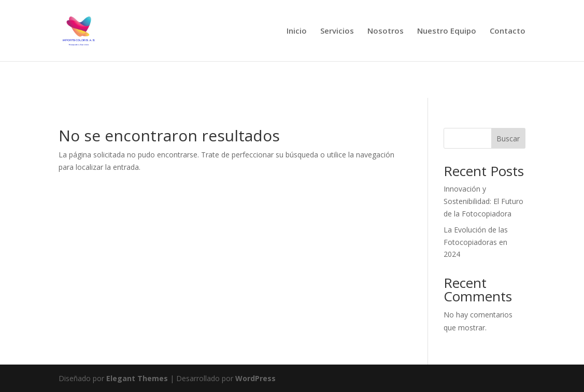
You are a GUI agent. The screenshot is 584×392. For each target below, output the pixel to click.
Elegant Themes (137, 378)
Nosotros (386, 31)
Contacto (508, 31)
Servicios (337, 31)
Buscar (508, 139)
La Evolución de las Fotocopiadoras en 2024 (476, 242)
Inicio (297, 31)
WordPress (255, 378)
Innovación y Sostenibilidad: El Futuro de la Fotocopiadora (483, 201)
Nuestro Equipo (447, 31)
